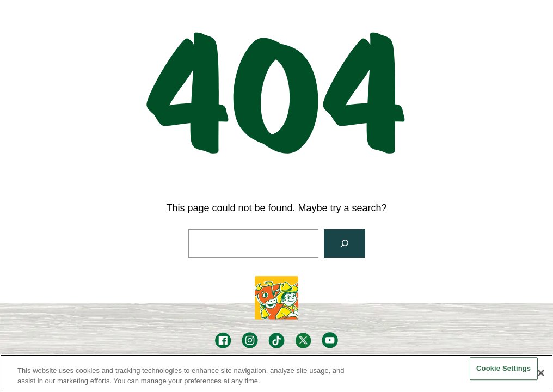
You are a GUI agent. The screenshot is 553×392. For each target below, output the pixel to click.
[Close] (541, 373)
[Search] (345, 243)
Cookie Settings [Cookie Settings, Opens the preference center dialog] (503, 369)
